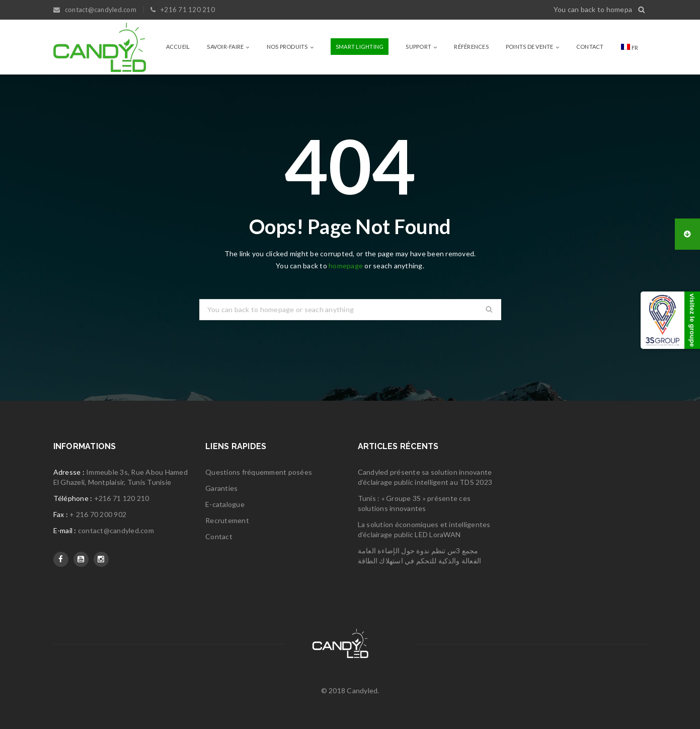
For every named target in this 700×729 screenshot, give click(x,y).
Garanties (221, 488)
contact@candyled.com (116, 530)
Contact (219, 536)
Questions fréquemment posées (259, 472)
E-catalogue (225, 504)
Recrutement (227, 520)
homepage (346, 266)
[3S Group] (670, 320)
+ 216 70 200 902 (98, 514)
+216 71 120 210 (122, 498)
